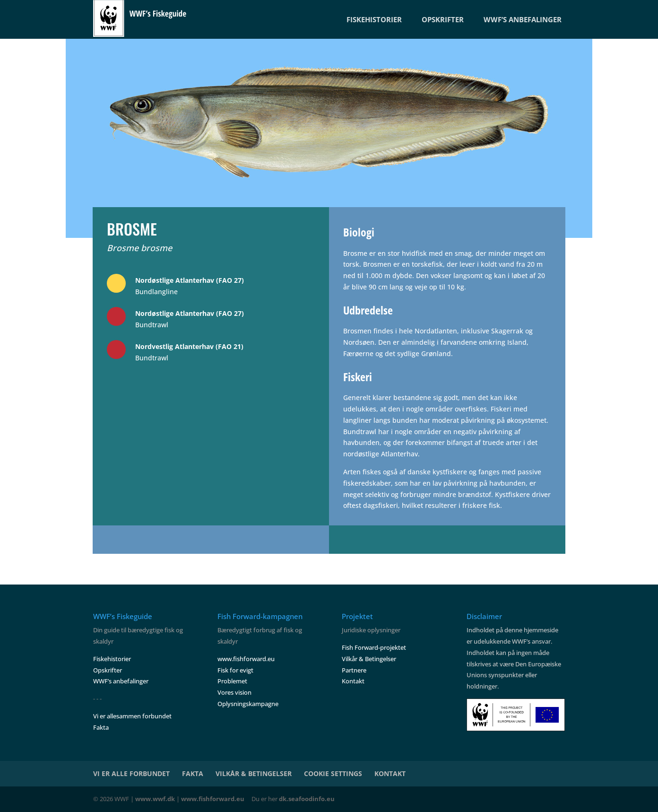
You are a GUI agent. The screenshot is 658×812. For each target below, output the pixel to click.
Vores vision (234, 692)
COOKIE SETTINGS (333, 773)
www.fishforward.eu (246, 659)
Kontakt (353, 681)
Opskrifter (108, 670)
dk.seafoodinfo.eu (307, 799)
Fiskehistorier (112, 659)
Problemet (232, 681)
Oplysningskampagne (248, 704)
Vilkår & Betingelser (369, 659)
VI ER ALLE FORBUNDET (131, 773)
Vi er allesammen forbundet (132, 716)
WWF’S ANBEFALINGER (523, 19)
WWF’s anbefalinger (121, 681)
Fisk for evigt (235, 670)
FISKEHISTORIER (374, 19)
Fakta (101, 727)
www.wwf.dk (155, 799)
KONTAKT (390, 773)
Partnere (354, 670)
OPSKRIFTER (443, 19)
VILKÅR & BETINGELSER (254, 773)
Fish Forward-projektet (374, 647)
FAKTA (193, 773)
